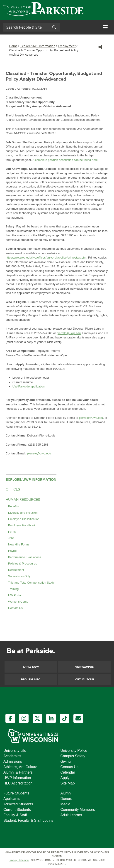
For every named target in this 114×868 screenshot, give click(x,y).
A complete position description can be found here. (65, 160)
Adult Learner (71, 815)
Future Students (16, 793)
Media (65, 804)
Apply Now (31, 667)
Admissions (13, 761)
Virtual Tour (84, 679)
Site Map (68, 783)
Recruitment (16, 570)
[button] (100, 47)
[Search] (26, 27)
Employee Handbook (22, 525)
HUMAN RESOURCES (23, 500)
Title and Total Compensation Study (31, 583)
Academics (12, 756)
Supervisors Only (19, 576)
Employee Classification (24, 519)
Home (13, 46)
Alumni (66, 793)
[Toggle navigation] (105, 27)
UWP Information (17, 778)
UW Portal (15, 595)
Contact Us (15, 608)
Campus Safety (73, 756)
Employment (67, 46)
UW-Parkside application (29, 386)
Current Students (17, 810)
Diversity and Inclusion (23, 513)
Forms (12, 532)
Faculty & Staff (15, 815)
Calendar (68, 772)
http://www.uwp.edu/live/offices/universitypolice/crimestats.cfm (46, 258)
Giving (66, 761)
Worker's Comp (18, 602)
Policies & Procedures (23, 563)
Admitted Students (18, 804)
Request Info (31, 679)
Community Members (78, 810)
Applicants (12, 799)
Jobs (11, 538)
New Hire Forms (19, 544)
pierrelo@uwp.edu (69, 333)
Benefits (13, 506)
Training (13, 589)
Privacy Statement (19, 860)
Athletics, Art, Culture (20, 767)
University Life (15, 751)
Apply (65, 778)
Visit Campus (84, 667)
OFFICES (13, 489)
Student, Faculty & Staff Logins (28, 820)
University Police (74, 751)
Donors (66, 799)
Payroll (13, 551)
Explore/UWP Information (38, 46)
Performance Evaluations (25, 557)
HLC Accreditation (18, 783)
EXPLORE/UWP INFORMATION (31, 480)
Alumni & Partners (18, 772)
